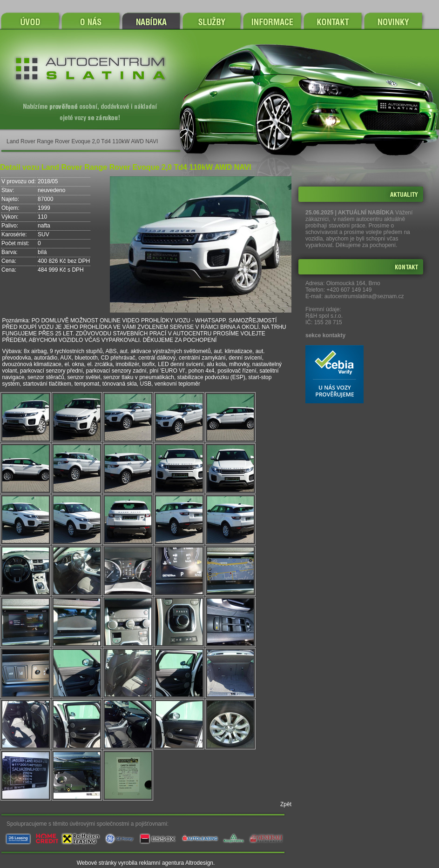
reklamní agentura (162, 863)
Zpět (286, 804)
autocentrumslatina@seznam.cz (364, 296)
